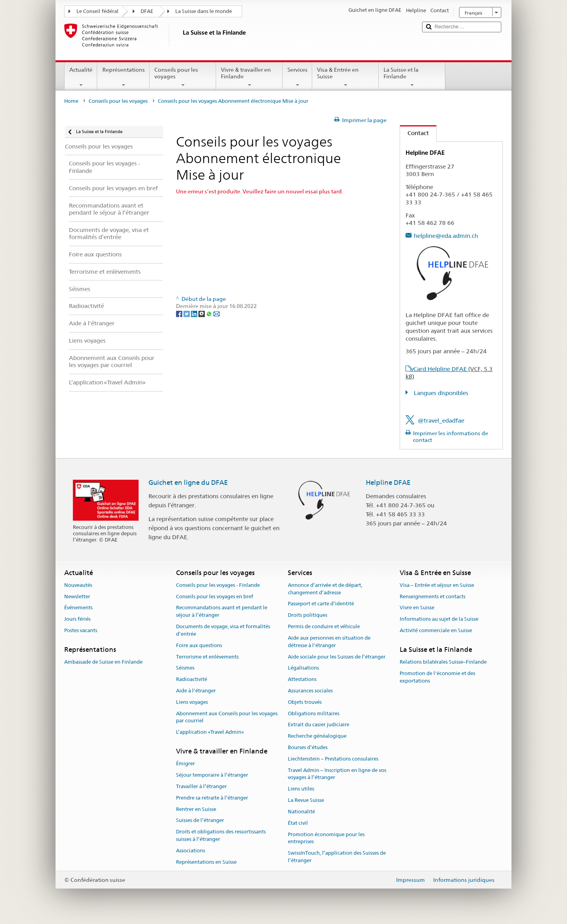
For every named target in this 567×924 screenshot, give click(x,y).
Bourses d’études (308, 747)
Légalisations (303, 668)
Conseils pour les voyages (183, 77)
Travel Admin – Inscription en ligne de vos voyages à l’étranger (337, 774)
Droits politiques (308, 615)
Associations (191, 851)
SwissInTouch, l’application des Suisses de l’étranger (337, 857)
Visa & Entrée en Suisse (346, 77)
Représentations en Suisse (206, 862)
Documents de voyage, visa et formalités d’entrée (223, 630)
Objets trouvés (305, 702)
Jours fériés (77, 619)
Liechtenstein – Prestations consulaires (333, 759)
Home (71, 101)
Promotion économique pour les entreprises (326, 838)
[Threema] (202, 314)
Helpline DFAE (388, 482)
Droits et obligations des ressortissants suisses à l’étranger (221, 835)
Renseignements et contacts (433, 597)
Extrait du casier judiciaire (319, 725)
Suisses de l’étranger (200, 821)
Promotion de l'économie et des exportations (437, 677)
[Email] (217, 314)
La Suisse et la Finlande (412, 77)
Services (297, 77)
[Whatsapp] (210, 314)
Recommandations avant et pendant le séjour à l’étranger (222, 612)
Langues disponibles (440, 393)
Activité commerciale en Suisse (436, 630)
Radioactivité (192, 679)
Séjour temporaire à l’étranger (212, 775)
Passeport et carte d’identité (321, 604)
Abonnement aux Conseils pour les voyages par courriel (227, 717)
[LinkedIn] (195, 314)
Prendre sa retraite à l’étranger (212, 798)
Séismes (185, 668)
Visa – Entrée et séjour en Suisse (437, 585)
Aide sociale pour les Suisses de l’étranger (337, 657)
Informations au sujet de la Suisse (439, 619)
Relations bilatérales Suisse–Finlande (443, 662)
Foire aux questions (199, 645)
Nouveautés (78, 585)
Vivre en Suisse (417, 608)
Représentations (123, 77)
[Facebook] (180, 314)
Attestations (302, 679)
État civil (298, 823)
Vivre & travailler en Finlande (249, 77)
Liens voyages (192, 702)
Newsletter (77, 597)
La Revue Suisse (306, 800)
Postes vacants (81, 630)
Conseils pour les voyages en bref (215, 597)
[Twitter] (187, 314)
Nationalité (301, 812)
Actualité (81, 77)
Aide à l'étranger (196, 691)
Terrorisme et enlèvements (207, 657)
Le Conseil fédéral (97, 11)
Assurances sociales (310, 691)
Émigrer (185, 764)
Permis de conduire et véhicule (324, 626)
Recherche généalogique (317, 736)
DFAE (147, 11)
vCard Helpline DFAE (449, 373)
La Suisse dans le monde (204, 11)
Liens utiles (301, 789)
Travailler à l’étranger (201, 786)
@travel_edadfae (441, 420)
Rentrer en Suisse (196, 809)
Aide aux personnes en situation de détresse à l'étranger (329, 642)
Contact (414, 133)
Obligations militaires (314, 713)
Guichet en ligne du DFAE (188, 482)
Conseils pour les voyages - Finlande (218, 585)
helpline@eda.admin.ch (446, 236)
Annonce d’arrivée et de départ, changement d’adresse (325, 589)
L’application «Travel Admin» (210, 732)
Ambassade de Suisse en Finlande (103, 662)
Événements (78, 608)
